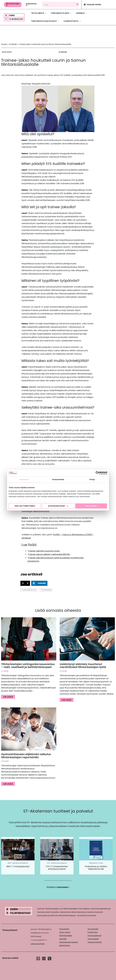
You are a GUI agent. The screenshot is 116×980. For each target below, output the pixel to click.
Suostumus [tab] (24, 479)
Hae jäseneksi (93, 929)
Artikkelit (13, 44)
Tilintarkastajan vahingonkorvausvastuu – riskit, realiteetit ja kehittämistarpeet (28, 666)
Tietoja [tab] (92, 479)
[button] (13, 5)
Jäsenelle (63, 939)
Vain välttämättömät (25, 506)
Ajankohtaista (65, 945)
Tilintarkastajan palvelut (69, 942)
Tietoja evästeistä (95, 942)
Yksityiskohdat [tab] (58, 479)
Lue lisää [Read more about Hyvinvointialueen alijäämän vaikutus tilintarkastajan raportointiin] (8, 784)
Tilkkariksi (46, 590)
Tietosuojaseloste (95, 936)
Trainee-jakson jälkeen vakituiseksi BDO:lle (49, 554)
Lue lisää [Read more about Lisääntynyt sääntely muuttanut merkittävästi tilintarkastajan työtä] (67, 700)
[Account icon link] (99, 5)
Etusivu (4, 44)
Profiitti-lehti (92, 932)
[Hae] (77, 5)
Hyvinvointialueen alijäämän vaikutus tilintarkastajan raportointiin (26, 756)
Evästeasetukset (58, 506)
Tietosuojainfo (93, 939)
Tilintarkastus (29, 590)
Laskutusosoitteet (38, 944)
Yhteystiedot (64, 929)
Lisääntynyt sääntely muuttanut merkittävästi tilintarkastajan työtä (83, 666)
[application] (45, 13)
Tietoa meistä (65, 932)
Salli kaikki (91, 506)
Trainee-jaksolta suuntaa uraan (44, 551)
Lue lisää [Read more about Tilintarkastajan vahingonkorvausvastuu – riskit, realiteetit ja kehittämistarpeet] (8, 697)
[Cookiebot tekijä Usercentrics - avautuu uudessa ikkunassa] (97, 473)
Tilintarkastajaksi (66, 936)
